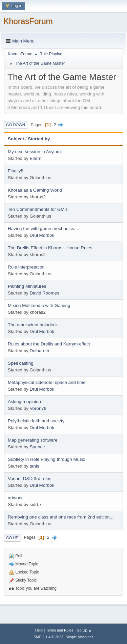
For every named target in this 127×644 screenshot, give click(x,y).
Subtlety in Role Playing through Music (46, 459)
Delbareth (39, 351)
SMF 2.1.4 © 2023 (48, 637)
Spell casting (21, 363)
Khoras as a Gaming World (35, 190)
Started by (39, 139)
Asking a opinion (24, 402)
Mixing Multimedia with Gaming (39, 305)
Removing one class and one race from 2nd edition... (61, 517)
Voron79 (38, 408)
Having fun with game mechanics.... (43, 229)
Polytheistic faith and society (36, 421)
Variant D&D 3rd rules (30, 479)
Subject (16, 139)
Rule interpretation (26, 267)
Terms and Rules (60, 630)
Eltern (35, 158)
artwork (15, 498)
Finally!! (16, 171)
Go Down (16, 125)
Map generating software (33, 440)
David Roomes (44, 293)
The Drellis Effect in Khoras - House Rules (50, 248)
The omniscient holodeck (33, 325)
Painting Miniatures (27, 286)
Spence (37, 447)
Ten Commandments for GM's (38, 209)
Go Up (12, 538)
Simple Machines (80, 637)
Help (39, 630)
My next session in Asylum (34, 152)
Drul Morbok (42, 235)
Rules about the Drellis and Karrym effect (49, 344)
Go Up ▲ (84, 630)
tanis (34, 466)
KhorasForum (28, 21)
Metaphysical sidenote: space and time (47, 382)
